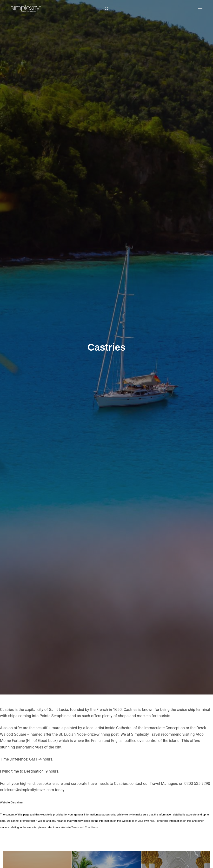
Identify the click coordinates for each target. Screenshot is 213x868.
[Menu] (200, 8)
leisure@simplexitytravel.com (29, 790)
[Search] (107, 9)
